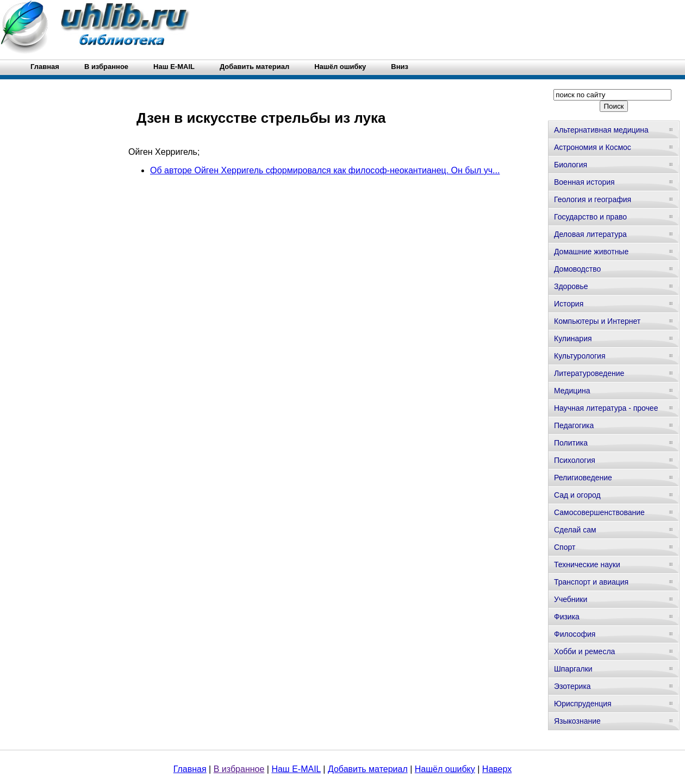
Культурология (580, 356)
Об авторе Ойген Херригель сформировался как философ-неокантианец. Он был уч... (325, 170)
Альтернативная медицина (601, 130)
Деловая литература (590, 234)
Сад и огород (577, 495)
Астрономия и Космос (593, 147)
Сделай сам (575, 530)
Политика (571, 443)
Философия (575, 634)
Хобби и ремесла (584, 651)
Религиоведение (583, 478)
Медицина (572, 391)
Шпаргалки (573, 669)
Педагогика (574, 425)
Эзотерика (572, 686)
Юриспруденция (583, 704)
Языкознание (577, 721)
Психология (575, 460)
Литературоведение (589, 373)
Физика (567, 617)
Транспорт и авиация (591, 582)
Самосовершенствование (599, 512)
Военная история (584, 182)
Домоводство (577, 269)
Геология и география (593, 199)
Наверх (497, 769)
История (569, 304)
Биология (571, 165)
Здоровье (571, 286)
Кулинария (573, 338)
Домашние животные (591, 252)
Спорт (565, 547)
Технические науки (587, 565)
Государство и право (590, 217)
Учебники (571, 599)
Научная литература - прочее (606, 408)
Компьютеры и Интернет (597, 321)
